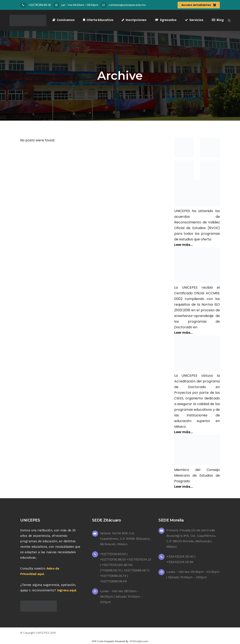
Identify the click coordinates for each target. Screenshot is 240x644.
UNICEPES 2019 (46, 633)
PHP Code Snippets (103, 641)
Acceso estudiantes (199, 5)
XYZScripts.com (139, 641)
